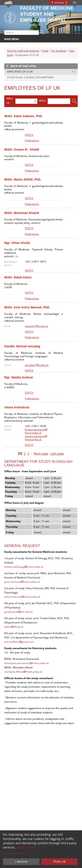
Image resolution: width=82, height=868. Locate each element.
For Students (59, 51)
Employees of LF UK (20, 72)
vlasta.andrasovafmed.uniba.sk (36, 438)
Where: (10, 101)
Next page (41, 453)
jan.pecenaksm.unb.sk (18, 612)
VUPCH (29, 135)
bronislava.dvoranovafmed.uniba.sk (26, 663)
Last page (57, 453)
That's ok (59, 861)
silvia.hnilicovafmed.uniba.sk (22, 597)
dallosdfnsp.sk (14, 627)
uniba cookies (26, 847)
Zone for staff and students (23, 51)
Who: (42, 101)
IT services (58, 2)
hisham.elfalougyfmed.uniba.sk (24, 567)
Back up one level (24, 66)
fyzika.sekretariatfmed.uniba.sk (36, 431)
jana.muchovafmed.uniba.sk (22, 582)
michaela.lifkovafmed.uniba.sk (23, 672)
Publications (32, 140)
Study (45, 51)
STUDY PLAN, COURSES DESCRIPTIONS (30, 77)
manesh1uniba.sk (36, 326)
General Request (22, 546)
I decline (21, 861)
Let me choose (13, 853)
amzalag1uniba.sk (37, 365)
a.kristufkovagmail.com (19, 642)
